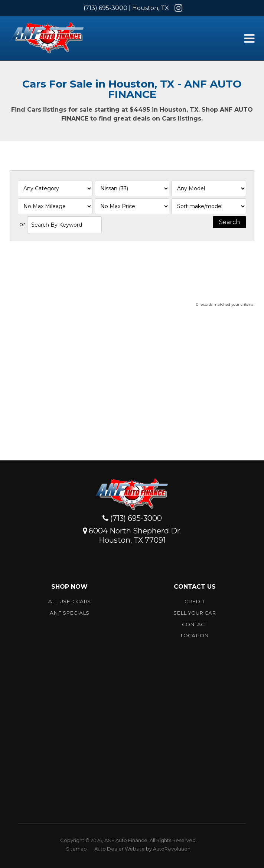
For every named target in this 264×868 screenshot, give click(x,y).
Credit (195, 601)
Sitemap (76, 849)
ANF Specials (69, 613)
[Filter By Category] (55, 188)
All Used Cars (69, 601)
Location (195, 635)
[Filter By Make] (132, 188)
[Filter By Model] (209, 188)
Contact (195, 624)
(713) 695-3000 (105, 8)
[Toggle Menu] (249, 39)
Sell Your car (195, 613)
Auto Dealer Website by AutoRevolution (142, 849)
